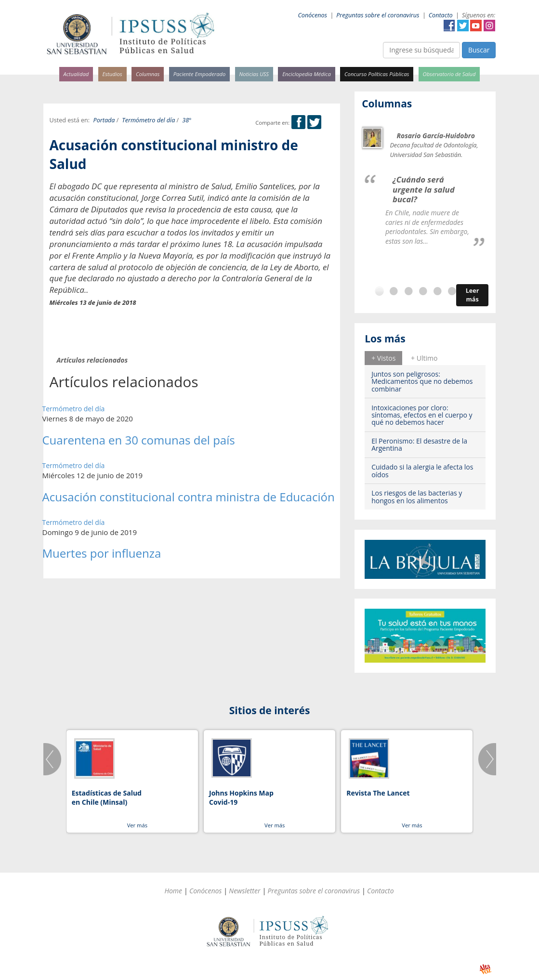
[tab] (383, 358)
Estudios (112, 74)
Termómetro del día (148, 120)
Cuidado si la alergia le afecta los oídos (422, 470)
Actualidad (76, 74)
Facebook (449, 26)
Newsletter (244, 891)
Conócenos (312, 15)
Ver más (137, 825)
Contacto (441, 15)
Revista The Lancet (378, 793)
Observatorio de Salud (449, 74)
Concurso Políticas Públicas (377, 74)
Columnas (148, 74)
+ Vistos (383, 358)
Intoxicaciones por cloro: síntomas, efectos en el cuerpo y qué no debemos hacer (422, 415)
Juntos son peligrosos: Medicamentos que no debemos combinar (422, 381)
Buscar (479, 50)
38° (187, 120)
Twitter (463, 26)
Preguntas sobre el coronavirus (378, 15)
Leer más (473, 295)
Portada (104, 120)
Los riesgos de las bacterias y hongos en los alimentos (417, 497)
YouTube (476, 26)
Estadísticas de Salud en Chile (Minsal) (107, 798)
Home (173, 891)
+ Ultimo (424, 358)
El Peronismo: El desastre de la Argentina (419, 444)
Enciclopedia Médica (306, 74)
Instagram (489, 26)
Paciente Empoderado (200, 74)
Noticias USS (254, 74)
